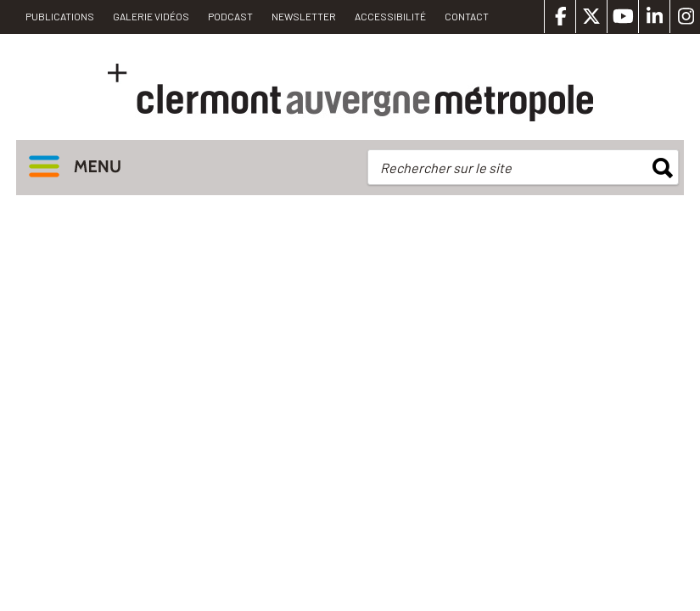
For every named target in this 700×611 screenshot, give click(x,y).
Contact (467, 16)
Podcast (230, 16)
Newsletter (304, 16)
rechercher (663, 168)
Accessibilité (390, 16)
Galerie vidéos (151, 16)
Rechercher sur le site (446, 168)
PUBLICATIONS (60, 16)
